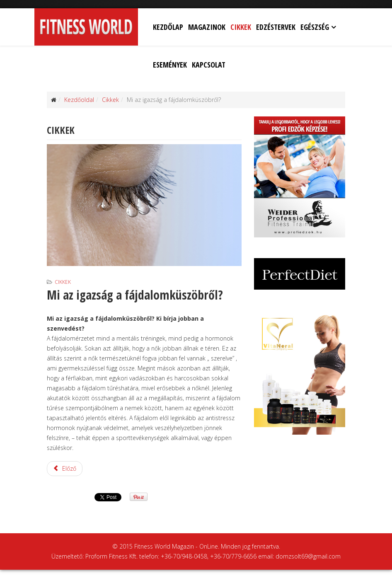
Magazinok (207, 27)
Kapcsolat (209, 65)
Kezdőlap (168, 27)
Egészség (315, 27)
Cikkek (241, 27)
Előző (65, 468)
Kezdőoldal (79, 100)
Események (170, 65)
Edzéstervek (276, 27)
